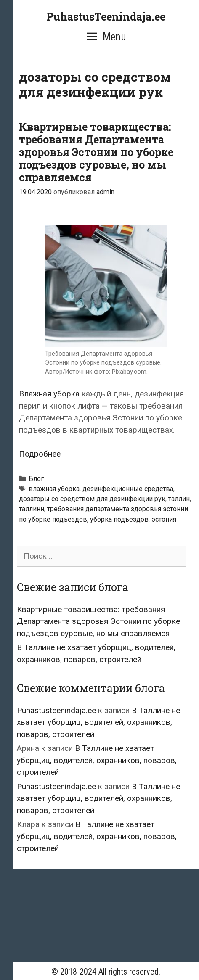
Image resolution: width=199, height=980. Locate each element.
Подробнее (40, 454)
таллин (179, 499)
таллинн (32, 509)
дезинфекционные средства (128, 489)
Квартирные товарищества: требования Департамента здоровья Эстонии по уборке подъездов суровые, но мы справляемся (96, 152)
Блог (36, 479)
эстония (164, 519)
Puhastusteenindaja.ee (56, 710)
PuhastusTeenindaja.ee (106, 17)
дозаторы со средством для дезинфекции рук (92, 499)
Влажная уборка (49, 394)
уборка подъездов (119, 519)
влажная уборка (54, 489)
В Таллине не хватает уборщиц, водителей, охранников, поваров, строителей (98, 722)
